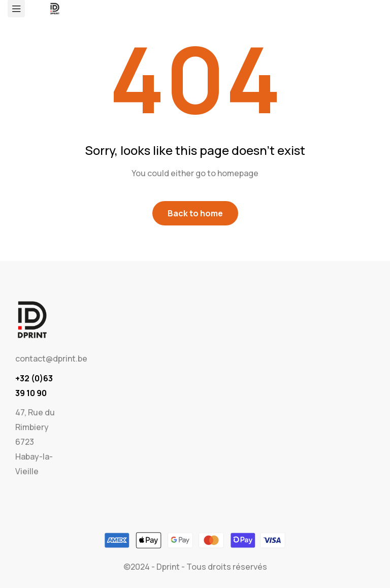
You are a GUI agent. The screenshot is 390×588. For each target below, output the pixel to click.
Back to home (195, 213)
